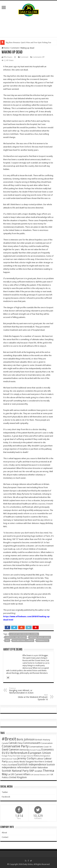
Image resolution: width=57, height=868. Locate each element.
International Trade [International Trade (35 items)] (9, 759)
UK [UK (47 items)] (9, 775)
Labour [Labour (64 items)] (40, 759)
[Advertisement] (29, 27)
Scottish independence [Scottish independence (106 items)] (32, 764)
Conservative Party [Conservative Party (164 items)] (15, 746)
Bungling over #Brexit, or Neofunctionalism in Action (24, 691)
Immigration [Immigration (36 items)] (45, 756)
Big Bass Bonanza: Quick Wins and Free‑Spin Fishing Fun (28, 42)
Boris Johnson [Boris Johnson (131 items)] (26, 739)
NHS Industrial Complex (23, 641)
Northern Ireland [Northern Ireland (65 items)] (43, 762)
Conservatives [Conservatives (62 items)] (36, 747)
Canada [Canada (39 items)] (5, 743)
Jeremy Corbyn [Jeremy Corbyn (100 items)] (27, 758)
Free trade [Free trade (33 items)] (16, 756)
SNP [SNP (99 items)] (32, 771)
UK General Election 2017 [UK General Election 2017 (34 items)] (40, 775)
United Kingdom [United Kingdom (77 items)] (18, 777)
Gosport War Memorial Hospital (24, 634)
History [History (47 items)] (37, 756)
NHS (7, 641)
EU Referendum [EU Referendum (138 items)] (17, 753)
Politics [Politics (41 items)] (5, 765)
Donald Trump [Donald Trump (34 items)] (35, 750)
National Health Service (40, 637)
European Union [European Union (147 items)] (39, 753)
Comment (15, 48)
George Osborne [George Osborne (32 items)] (27, 756)
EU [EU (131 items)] (4, 753)
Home (5, 48)
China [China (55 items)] (20, 743)
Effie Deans (8, 57)
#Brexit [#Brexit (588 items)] (9, 739)
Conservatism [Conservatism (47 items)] (47, 743)
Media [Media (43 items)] (16, 762)
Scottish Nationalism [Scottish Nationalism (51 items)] (39, 768)
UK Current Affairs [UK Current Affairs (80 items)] (21, 774)
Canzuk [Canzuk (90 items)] (13, 743)
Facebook (6, 797)
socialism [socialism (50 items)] (38, 771)
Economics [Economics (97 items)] (47, 750)
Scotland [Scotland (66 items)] (13, 765)
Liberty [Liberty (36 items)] (11, 762)
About (4, 833)
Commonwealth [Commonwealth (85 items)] (32, 743)
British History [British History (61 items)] (43, 740)
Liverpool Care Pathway (16, 637)
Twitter (5, 792)
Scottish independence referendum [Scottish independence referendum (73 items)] (28, 766)
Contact (5, 837)
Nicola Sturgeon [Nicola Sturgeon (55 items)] (27, 762)
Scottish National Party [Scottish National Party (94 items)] (15, 771)
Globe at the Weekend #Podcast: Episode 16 (33, 697)
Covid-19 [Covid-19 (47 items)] (47, 747)
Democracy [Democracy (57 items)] (25, 750)
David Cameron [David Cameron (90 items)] (10, 750)
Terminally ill (43, 641)
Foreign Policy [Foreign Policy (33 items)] (7, 756)
